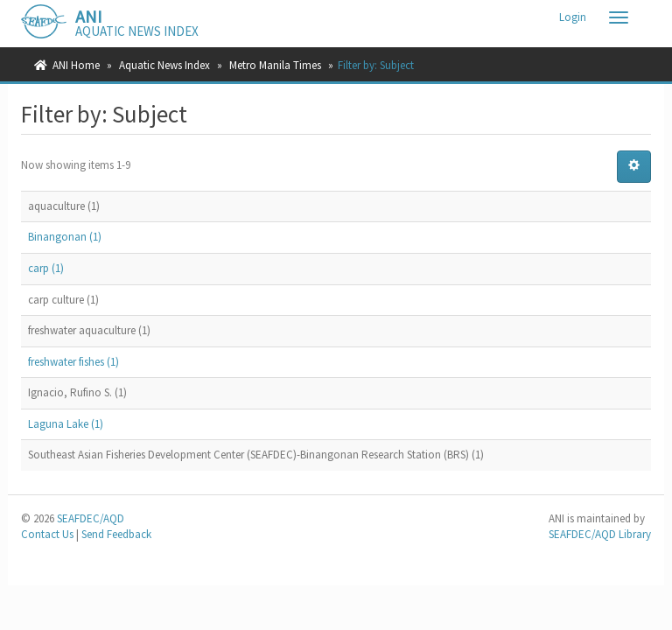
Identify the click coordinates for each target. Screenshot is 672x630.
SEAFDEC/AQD (91, 518)
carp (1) (46, 268)
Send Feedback (116, 534)
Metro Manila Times (275, 65)
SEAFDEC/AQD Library (600, 534)
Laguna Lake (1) (66, 424)
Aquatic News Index (164, 65)
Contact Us (47, 534)
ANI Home (76, 65)
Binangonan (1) (65, 237)
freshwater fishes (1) (73, 362)
